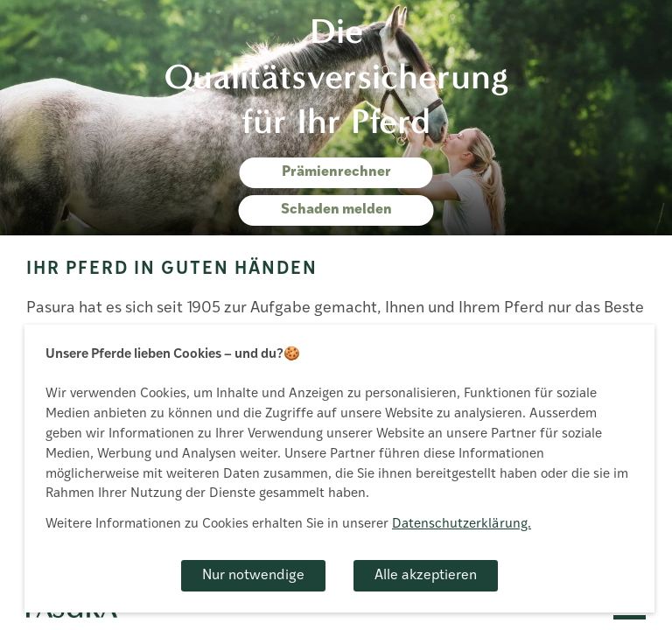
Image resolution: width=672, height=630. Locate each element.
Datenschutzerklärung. (462, 525)
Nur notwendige (253, 576)
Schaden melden (336, 210)
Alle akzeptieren (426, 576)
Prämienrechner (336, 172)
